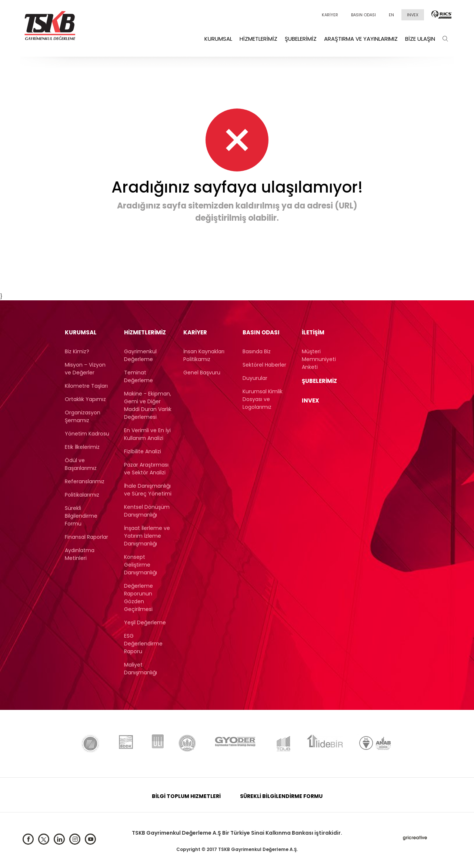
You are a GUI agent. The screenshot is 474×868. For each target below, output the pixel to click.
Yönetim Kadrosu (87, 434)
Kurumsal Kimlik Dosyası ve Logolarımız (263, 399)
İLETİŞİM (313, 332)
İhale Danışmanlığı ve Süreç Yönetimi (148, 490)
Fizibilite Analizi (143, 451)
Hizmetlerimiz (258, 39)
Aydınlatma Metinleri (80, 554)
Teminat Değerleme (138, 376)
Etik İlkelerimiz (82, 447)
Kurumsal (218, 39)
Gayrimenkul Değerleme (140, 355)
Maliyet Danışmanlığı (141, 669)
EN (391, 15)
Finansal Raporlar (86, 537)
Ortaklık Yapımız (85, 399)
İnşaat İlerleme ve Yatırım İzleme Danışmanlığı (147, 536)
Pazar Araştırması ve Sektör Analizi (146, 469)
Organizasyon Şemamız (83, 416)
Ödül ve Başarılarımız (81, 464)
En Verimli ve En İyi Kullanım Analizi (147, 434)
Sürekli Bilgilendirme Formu (81, 516)
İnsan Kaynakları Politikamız (204, 355)
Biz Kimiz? (77, 351)
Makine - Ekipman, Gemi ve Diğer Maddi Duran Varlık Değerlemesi (148, 405)
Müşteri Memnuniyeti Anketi (319, 359)
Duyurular (255, 378)
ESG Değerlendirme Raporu (143, 644)
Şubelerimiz (301, 39)
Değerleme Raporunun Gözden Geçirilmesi (138, 597)
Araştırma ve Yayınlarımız (361, 39)
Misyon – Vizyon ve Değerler (85, 369)
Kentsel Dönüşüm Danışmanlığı (147, 511)
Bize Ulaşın (420, 39)
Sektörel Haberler (264, 365)
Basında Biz (257, 351)
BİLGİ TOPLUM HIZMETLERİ (186, 796)
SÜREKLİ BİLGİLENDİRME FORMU (281, 796)
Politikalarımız (82, 495)
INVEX (413, 15)
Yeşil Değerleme (145, 622)
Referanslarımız (85, 481)
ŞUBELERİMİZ (319, 381)
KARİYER (330, 15)
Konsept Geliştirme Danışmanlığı (141, 565)
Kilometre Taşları (86, 386)
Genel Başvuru (202, 373)
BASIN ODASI (363, 15)
